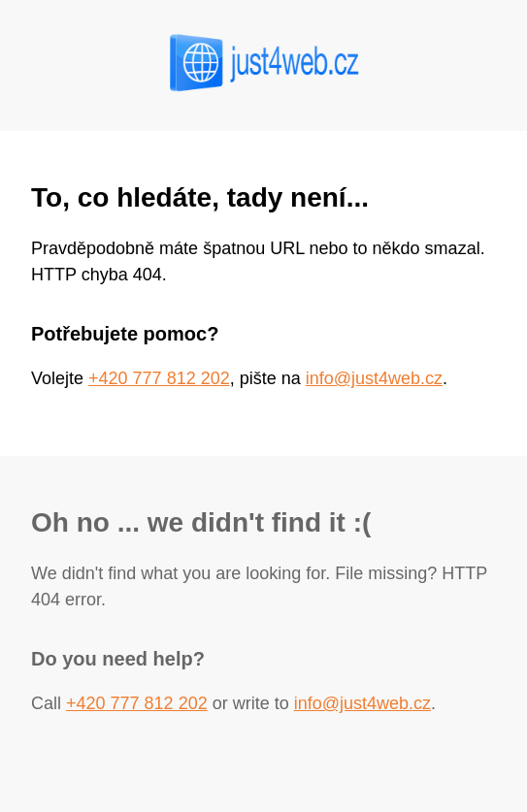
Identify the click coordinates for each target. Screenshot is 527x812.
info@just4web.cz (374, 378)
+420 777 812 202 (159, 378)
